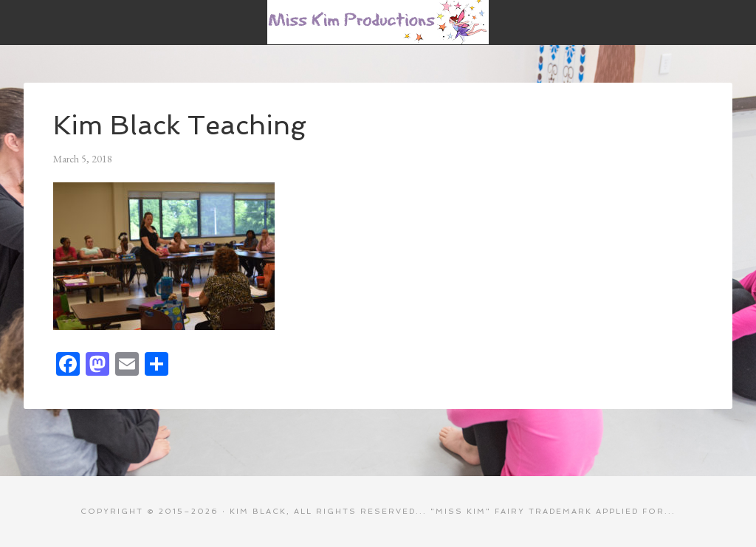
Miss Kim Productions (378, 22)
